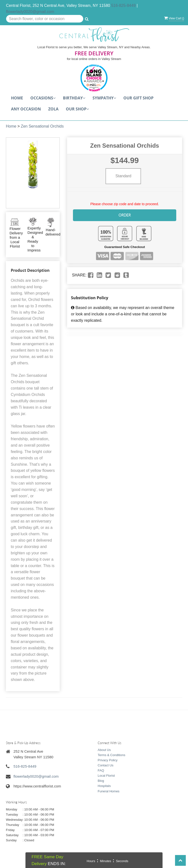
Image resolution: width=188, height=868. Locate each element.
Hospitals (104, 786)
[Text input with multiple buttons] (45, 19)
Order (125, 215)
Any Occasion (26, 109)
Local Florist (106, 776)
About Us (104, 750)
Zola (53, 109)
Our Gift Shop (138, 98)
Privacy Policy (108, 760)
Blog (101, 781)
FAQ (101, 770)
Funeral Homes (109, 791)
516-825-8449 (123, 6)
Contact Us (106, 765)
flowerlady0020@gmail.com (30, 12)
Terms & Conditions (112, 755)
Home (17, 98)
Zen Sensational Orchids (42, 126)
